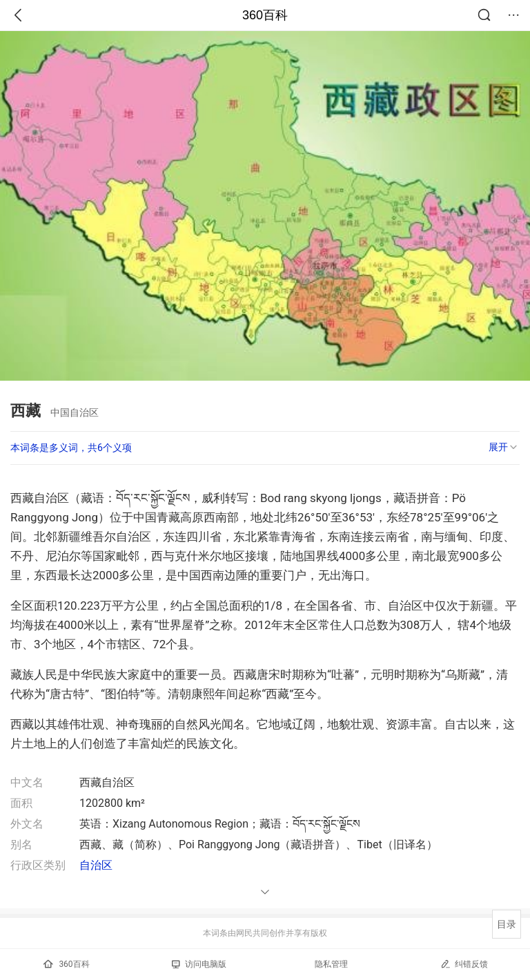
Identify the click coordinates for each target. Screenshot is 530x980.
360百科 (265, 15)
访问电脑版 (199, 964)
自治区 (96, 865)
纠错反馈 (464, 964)
